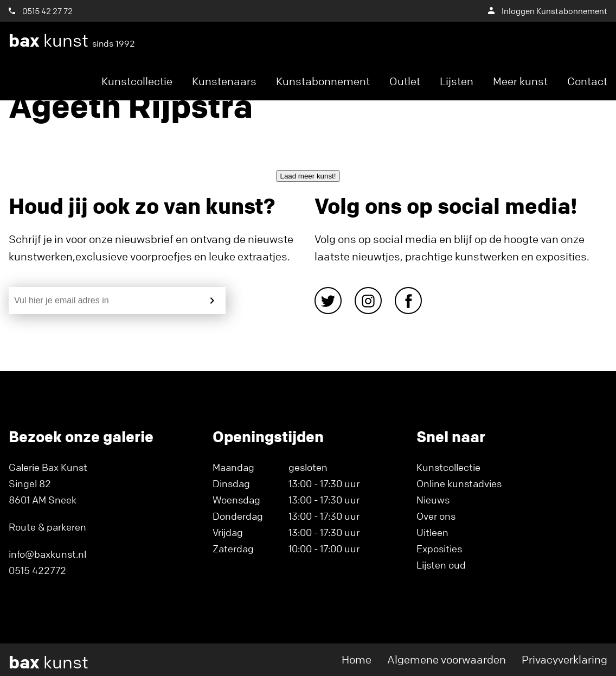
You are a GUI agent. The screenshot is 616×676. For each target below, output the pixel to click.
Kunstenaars (224, 81)
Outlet (405, 81)
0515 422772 (37, 570)
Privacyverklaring (564, 659)
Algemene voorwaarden (447, 659)
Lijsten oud (441, 565)
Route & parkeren (47, 527)
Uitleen (432, 532)
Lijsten (457, 81)
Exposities (439, 549)
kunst (72, 41)
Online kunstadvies (459, 483)
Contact (587, 81)
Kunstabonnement (323, 81)
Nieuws (433, 500)
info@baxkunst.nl (47, 554)
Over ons (436, 516)
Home (357, 659)
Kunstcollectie (137, 81)
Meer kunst (520, 81)
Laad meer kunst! (308, 176)
